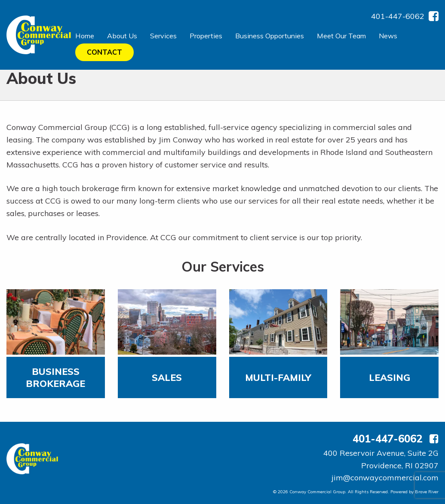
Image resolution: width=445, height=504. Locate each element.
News (388, 36)
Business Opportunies (270, 36)
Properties (206, 36)
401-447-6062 (398, 16)
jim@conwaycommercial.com (385, 478)
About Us (122, 36)
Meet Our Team (341, 36)
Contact (104, 52)
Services (163, 36)
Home (85, 36)
